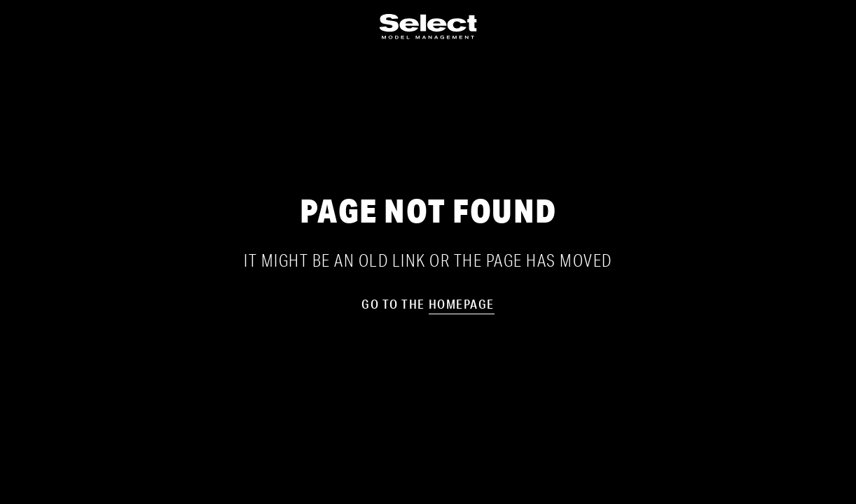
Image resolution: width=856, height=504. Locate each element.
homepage (462, 304)
